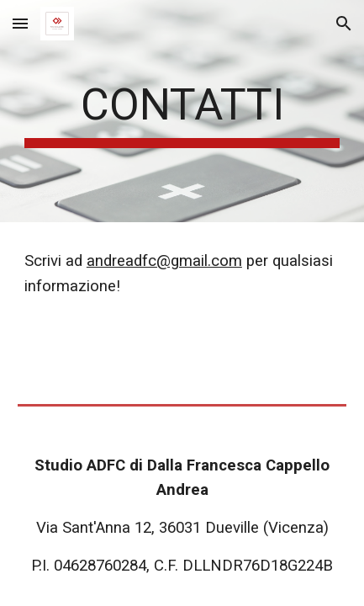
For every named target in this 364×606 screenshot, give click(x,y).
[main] (182, 111)
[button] (20, 23)
